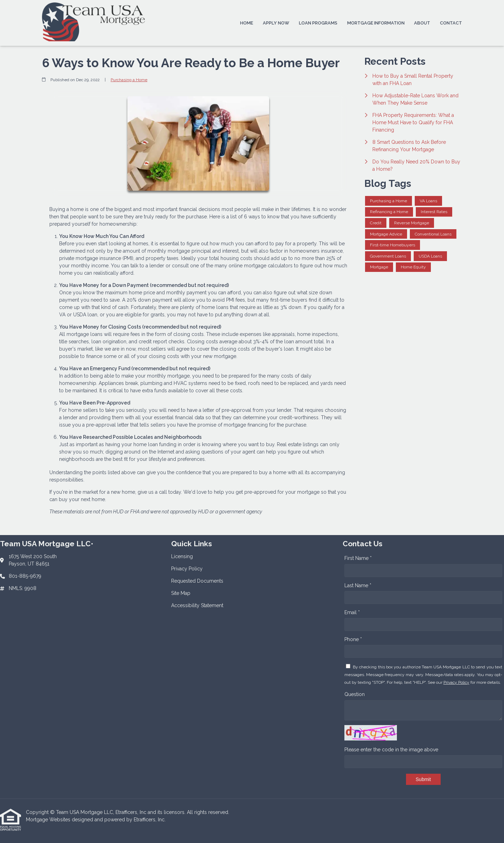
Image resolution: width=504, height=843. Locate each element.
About (422, 23)
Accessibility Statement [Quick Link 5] (197, 605)
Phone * (353, 639)
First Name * (358, 558)
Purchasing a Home (129, 80)
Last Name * (358, 585)
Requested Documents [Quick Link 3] (197, 581)
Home (247, 23)
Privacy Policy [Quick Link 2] (187, 569)
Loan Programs (318, 23)
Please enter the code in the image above (391, 750)
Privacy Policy (456, 682)
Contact (451, 23)
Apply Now (276, 23)
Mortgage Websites (49, 820)
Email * (352, 612)
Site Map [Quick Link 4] (181, 593)
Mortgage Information (376, 23)
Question (355, 694)
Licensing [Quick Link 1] (182, 556)
